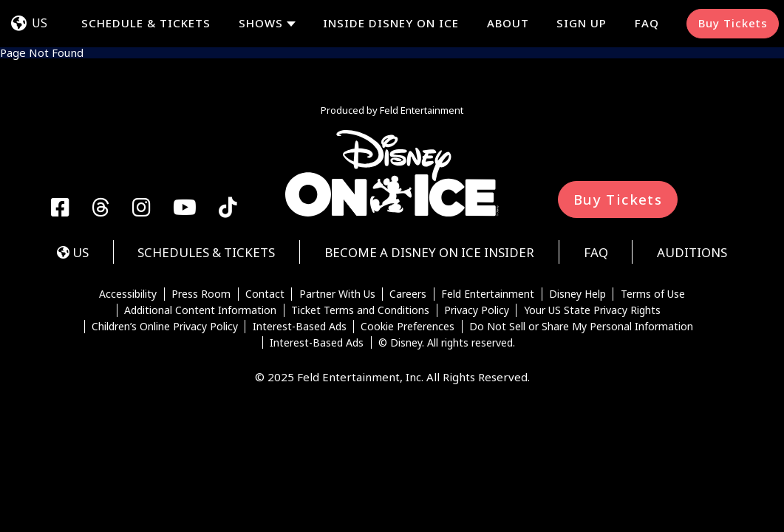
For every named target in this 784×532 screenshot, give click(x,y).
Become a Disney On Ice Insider (429, 252)
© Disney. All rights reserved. (447, 343)
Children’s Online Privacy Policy (165, 327)
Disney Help (577, 294)
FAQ (647, 23)
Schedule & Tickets (146, 23)
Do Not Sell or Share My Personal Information (581, 327)
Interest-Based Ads (300, 327)
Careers (408, 294)
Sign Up (582, 23)
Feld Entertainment (488, 294)
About (508, 23)
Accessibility (128, 294)
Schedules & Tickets (206, 252)
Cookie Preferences (408, 327)
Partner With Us (337, 294)
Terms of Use (653, 294)
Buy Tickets (733, 23)
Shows (261, 23)
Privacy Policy (477, 310)
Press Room (201, 294)
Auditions (692, 252)
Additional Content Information (200, 310)
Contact (265, 294)
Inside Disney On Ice (391, 23)
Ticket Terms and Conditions (360, 310)
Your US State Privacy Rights (592, 310)
